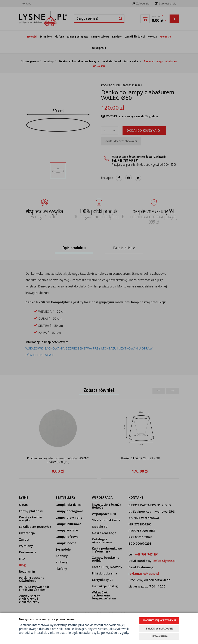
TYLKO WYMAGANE (159, 629)
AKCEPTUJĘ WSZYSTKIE (159, 620)
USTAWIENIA (159, 636)
